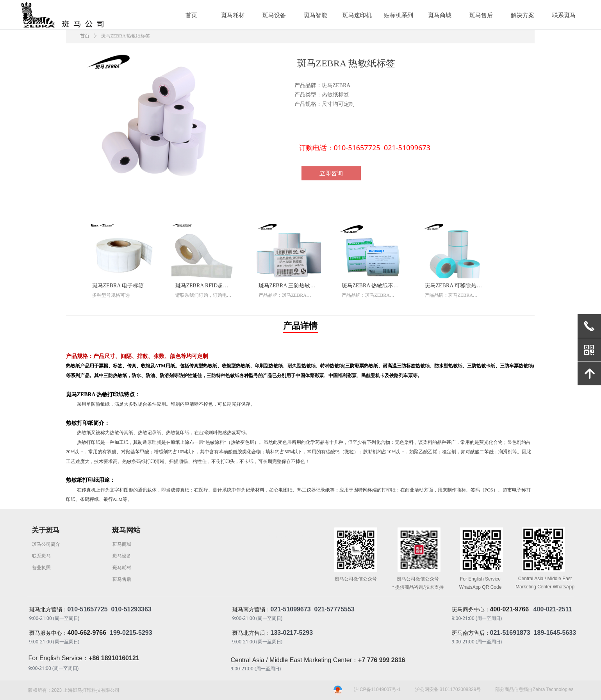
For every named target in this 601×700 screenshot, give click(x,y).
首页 (85, 36)
